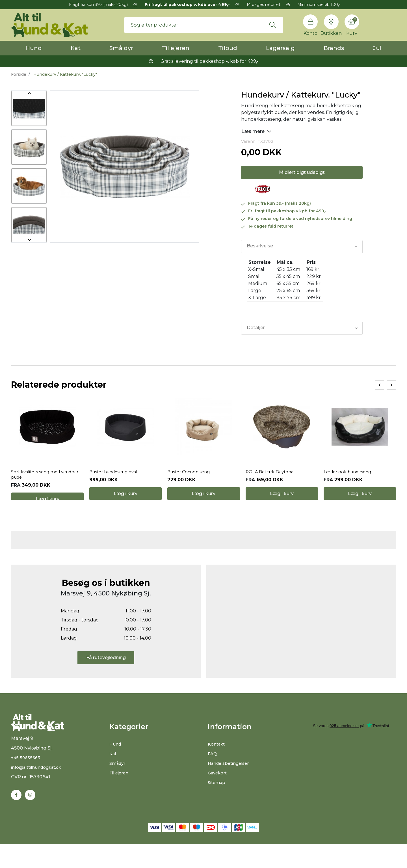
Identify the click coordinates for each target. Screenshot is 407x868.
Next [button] (29, 240)
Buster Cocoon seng (190, 481)
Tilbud (228, 48)
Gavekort (218, 790)
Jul (377, 48)
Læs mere (256, 131)
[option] (29, 108)
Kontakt (217, 761)
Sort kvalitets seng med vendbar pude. (38, 483)
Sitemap (217, 800)
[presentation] (379, 385)
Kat (76, 48)
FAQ (213, 771)
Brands (334, 48)
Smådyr (118, 780)
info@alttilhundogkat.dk (39, 790)
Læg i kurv (47, 508)
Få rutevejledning (106, 675)
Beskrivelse (260, 246)
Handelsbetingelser (230, 780)
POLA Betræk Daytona (271, 481)
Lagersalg (280, 48)
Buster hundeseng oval (116, 481)
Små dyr (121, 48)
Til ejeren (176, 48)
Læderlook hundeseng (350, 481)
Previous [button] (29, 93)
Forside (19, 74)
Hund (34, 48)
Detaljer (256, 328)
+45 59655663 (27, 781)
